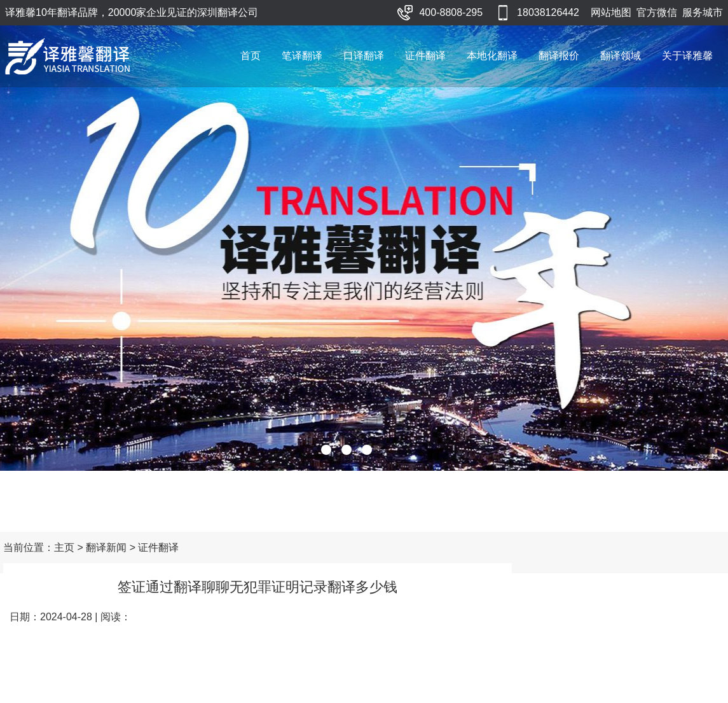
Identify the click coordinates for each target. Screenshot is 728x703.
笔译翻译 (302, 56)
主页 (64, 547)
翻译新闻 (106, 547)
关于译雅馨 (687, 56)
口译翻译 (364, 56)
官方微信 (657, 12)
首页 (251, 56)
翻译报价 (559, 56)
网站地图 (611, 12)
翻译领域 (621, 56)
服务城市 (703, 12)
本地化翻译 (492, 56)
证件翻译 (425, 56)
